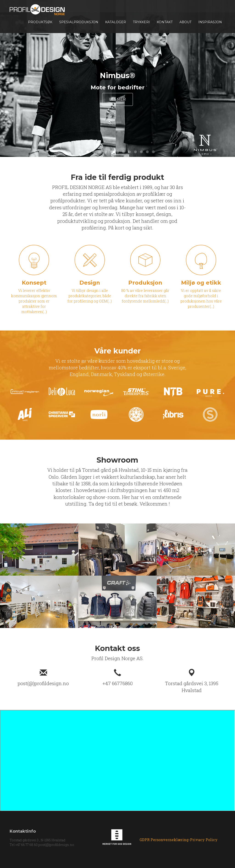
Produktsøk (40, 22)
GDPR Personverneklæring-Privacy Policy (179, 840)
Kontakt (165, 22)
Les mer (117, 99)
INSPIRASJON (210, 22)
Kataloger (116, 22)
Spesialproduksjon (79, 22)
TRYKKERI (141, 22)
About (185, 22)
